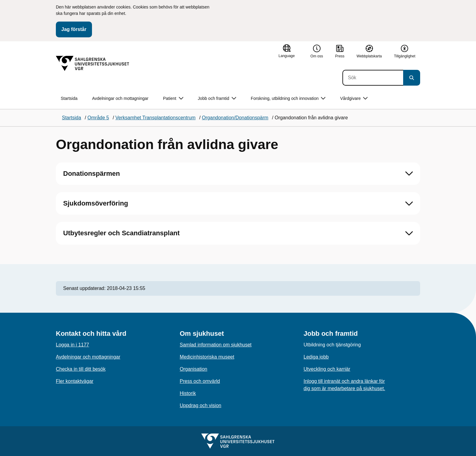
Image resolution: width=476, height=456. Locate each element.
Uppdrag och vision (201, 405)
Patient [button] (173, 99)
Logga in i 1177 (72, 345)
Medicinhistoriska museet (207, 357)
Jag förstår (74, 29)
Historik (188, 393)
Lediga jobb (316, 357)
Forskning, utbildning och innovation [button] (288, 99)
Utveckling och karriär (327, 369)
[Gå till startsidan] (93, 63)
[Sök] (373, 78)
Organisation (194, 369)
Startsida (69, 98)
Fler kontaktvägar (75, 381)
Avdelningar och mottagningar (120, 98)
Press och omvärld (200, 381)
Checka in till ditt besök (81, 369)
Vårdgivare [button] (354, 99)
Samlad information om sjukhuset (216, 345)
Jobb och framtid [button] (217, 99)
